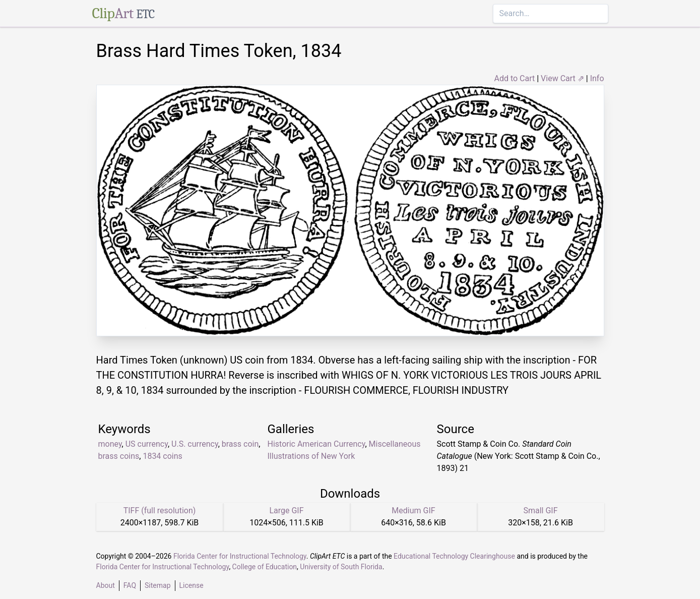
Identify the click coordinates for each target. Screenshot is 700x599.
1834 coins (162, 456)
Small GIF (540, 511)
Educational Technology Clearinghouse (454, 556)
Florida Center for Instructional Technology (240, 556)
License (192, 585)
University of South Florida (341, 567)
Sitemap (157, 585)
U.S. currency (195, 444)
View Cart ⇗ (562, 78)
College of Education (265, 567)
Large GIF (286, 511)
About (106, 585)
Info (597, 78)
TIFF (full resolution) (160, 511)
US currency (147, 444)
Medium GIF (413, 511)
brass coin (240, 444)
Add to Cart (514, 78)
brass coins (119, 456)
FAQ (130, 585)
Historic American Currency (316, 444)
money (110, 444)
